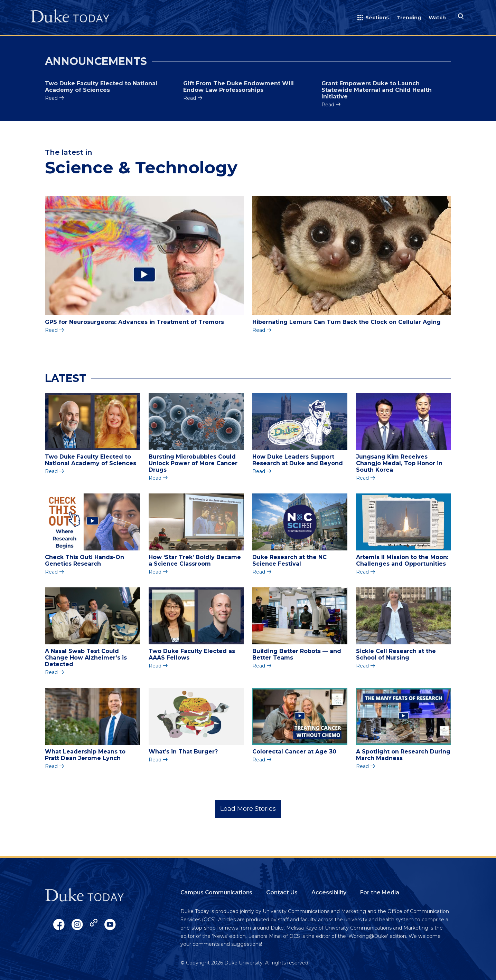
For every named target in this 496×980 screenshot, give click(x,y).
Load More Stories (248, 809)
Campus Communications (217, 892)
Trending (409, 18)
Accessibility (329, 892)
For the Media (380, 892)
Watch (437, 18)
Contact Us (282, 892)
